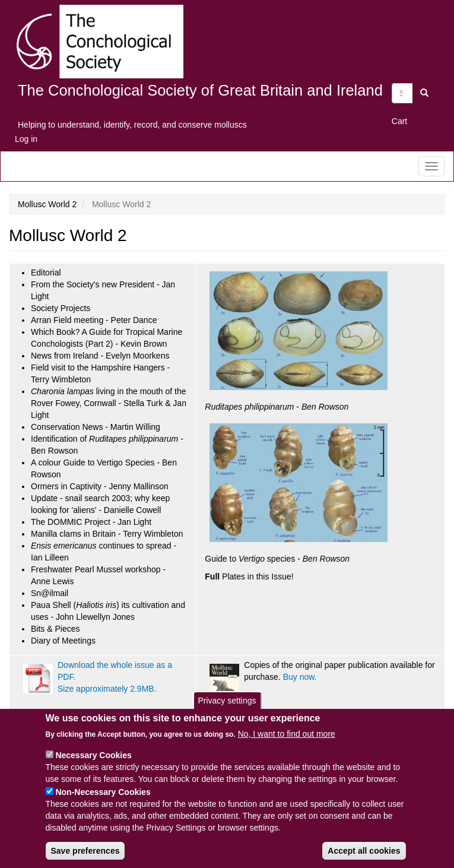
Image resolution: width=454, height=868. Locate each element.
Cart (399, 121)
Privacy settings (227, 711)
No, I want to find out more (287, 745)
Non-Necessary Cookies (103, 803)
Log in (26, 139)
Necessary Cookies (93, 766)
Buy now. (300, 677)
